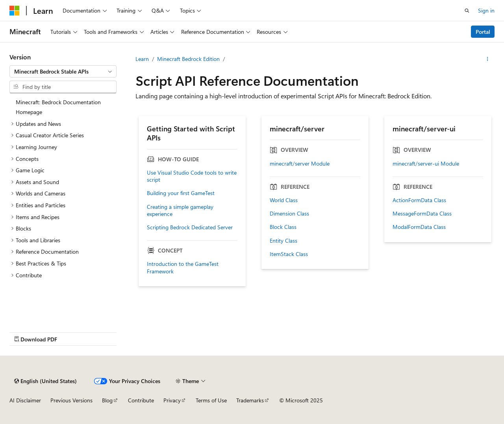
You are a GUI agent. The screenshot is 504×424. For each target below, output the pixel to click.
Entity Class (283, 241)
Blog (107, 400)
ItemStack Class (289, 254)
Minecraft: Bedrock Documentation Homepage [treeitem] (58, 107)
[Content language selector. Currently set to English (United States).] (45, 381)
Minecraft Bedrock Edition (188, 59)
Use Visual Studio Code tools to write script (192, 176)
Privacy (172, 400)
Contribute (141, 400)
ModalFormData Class (419, 227)
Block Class (283, 227)
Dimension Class (289, 214)
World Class (284, 200)
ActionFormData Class (419, 200)
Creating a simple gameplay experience (180, 210)
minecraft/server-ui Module (426, 164)
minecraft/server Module (300, 164)
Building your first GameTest (181, 193)
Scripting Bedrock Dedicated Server (190, 227)
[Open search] (467, 11)
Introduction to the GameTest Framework (183, 267)
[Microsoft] (15, 11)
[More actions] (488, 59)
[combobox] (63, 72)
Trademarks (250, 400)
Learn (142, 59)
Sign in (486, 10)
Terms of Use (211, 400)
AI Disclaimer (25, 400)
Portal (483, 32)
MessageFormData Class (422, 214)
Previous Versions (71, 400)
